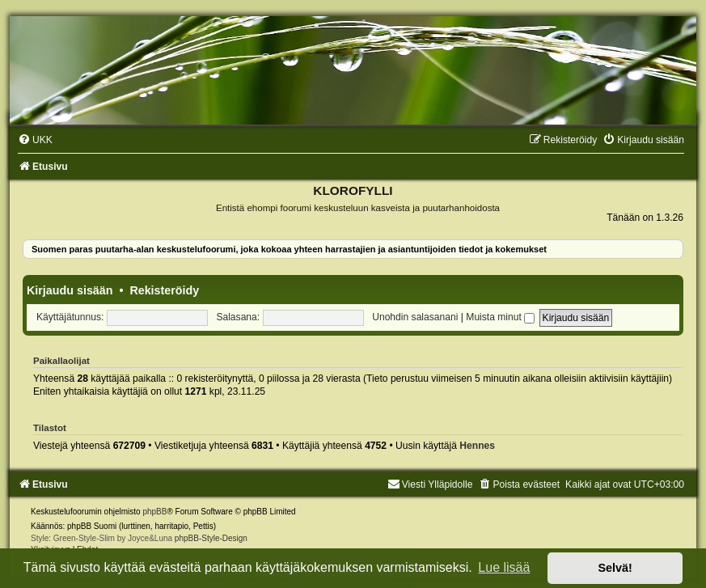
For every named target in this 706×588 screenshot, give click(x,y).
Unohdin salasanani (415, 317)
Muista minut (500, 317)
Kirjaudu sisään (70, 290)
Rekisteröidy (164, 290)
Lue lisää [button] (504, 567)
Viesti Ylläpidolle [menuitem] (430, 484)
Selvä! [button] (615, 568)
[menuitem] (35, 140)
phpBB (154, 512)
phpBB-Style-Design (211, 538)
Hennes (477, 446)
